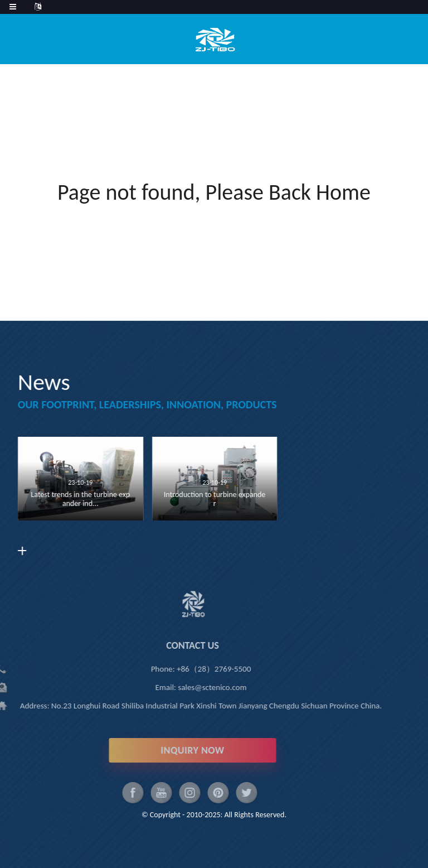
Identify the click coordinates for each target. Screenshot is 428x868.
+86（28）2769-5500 (197, 669)
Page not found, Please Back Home (214, 192)
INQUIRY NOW (176, 750)
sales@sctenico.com (195, 687)
